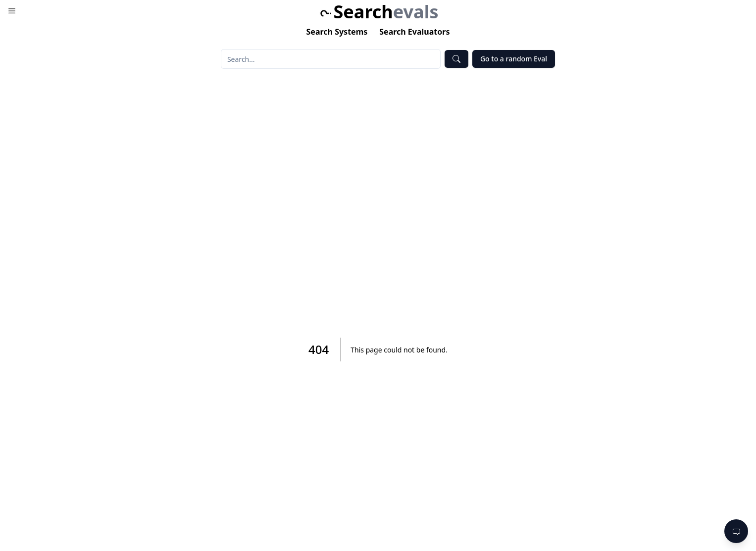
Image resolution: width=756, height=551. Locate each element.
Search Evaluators (414, 32)
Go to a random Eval (514, 59)
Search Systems (337, 32)
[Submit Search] (456, 59)
